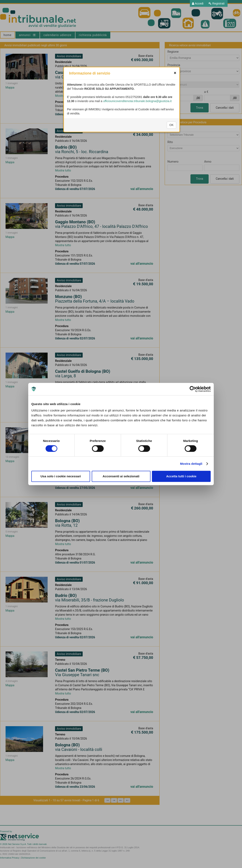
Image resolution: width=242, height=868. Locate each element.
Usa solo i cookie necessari (61, 476)
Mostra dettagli (191, 464)
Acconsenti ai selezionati (121, 476)
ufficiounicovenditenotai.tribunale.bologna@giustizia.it (137, 121)
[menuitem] (198, 3)
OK (172, 145)
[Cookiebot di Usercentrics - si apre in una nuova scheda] (193, 389)
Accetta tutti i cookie (181, 476)
